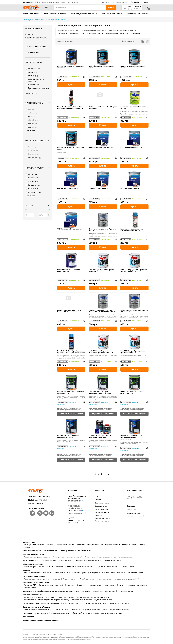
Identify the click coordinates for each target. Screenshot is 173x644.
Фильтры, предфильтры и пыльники (116, 610)
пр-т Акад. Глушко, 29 (76, 520)
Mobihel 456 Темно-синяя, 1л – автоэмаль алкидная (69, 437)
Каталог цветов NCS (67, 551)
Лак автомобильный (75, 557)
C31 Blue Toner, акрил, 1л (130, 188)
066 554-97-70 (73, 523)
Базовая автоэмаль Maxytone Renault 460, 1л (69, 271)
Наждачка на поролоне (85, 567)
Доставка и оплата (120, 2)
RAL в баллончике (50, 551)
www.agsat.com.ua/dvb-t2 (136, 516)
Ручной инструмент (87, 579)
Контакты (105, 2)
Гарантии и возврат (102, 521)
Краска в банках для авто (65, 545)
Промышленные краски (55, 14)
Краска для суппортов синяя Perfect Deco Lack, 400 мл (132, 230)
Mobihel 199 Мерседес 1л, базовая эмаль (70, 148)
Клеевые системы (30, 588)
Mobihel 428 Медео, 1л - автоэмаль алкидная (71, 67)
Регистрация (146, 2)
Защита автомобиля (136, 573)
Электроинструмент (104, 579)
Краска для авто (31, 14)
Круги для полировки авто (72, 603)
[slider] (26, 205)
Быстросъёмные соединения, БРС (126, 579)
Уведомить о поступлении (71, 414)
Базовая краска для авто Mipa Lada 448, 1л (103, 230)
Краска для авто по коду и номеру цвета (39, 545)
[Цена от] (30, 210)
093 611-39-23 (73, 511)
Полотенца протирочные (66, 597)
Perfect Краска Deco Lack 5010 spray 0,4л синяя (103, 108)
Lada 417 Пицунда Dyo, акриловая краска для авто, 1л (134, 271)
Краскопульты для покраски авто (67, 591)
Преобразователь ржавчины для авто (87, 560)
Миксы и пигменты (139, 545)
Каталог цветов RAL (84, 551)
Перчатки (75, 610)
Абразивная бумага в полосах (107, 567)
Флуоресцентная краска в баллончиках (38, 573)
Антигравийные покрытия (99, 573)
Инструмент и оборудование (34, 576)
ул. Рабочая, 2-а (74, 498)
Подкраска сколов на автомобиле (118, 545)
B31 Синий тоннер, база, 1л (131, 148)
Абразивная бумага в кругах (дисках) (85, 613)
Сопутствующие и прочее (107, 557)
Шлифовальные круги (55, 567)
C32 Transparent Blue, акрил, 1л (69, 229)
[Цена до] (43, 210)
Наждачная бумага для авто (34, 567)
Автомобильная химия (63, 573)
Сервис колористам (134, 513)
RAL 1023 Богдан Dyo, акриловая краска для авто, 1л (133, 352)
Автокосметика (29, 617)
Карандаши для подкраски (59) (68, 34)
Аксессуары (56, 579)
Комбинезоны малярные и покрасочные (38, 610)
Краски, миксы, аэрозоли (60, 613)
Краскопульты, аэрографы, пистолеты (38, 591)
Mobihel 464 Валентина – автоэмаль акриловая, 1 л (71, 392)
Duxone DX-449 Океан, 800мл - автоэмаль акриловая (100, 437)
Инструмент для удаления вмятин (37, 583)
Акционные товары (42, 613)
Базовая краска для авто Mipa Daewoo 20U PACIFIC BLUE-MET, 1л (102, 311)
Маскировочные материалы (82, 600)
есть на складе (32, 52)
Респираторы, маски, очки (91, 610)
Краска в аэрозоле (81, 573)
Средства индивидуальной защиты (37, 607)
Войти (137, 2)
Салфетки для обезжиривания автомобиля (93, 597)
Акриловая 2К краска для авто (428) (94, 30)
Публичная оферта (102, 512)
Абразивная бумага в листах (112, 613)
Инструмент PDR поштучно (75, 585)
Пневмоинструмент (70, 579)
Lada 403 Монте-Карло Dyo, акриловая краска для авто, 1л (101, 352)
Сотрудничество (101, 506)
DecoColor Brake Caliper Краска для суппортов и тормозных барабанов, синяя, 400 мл (71, 352)
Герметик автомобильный (113, 560)
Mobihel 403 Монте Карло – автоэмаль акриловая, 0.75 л (100, 392)
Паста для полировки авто (51, 603)
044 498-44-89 (44, 500)
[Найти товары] (80, 8)
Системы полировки (31, 603)
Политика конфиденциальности (103, 517)
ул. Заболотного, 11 (75, 508)
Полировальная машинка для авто (37, 579)
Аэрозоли (27, 570)
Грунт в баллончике (118, 573)
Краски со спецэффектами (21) (92, 34)
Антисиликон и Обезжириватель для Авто (39, 597)
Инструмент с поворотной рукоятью (101, 585)
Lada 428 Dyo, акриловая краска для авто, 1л (101, 271)
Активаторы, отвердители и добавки (37, 557)
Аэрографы (86, 591)
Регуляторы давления (126, 591)
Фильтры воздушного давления (104, 591)
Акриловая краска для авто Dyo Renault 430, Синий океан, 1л (70, 311)
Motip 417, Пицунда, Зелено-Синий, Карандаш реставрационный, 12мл (71, 108)
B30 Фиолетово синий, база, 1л (101, 148)
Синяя (29, 34)
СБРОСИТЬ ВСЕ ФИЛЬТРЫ (36, 38)
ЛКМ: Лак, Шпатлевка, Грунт (84, 14)
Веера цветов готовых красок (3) (117, 34)
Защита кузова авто (112, 14)
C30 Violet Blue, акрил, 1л (99, 188)
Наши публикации (102, 509)
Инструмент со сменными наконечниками (132, 585)
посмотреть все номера (35, 503)
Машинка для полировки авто (95, 603)
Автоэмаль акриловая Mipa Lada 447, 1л (133, 108)
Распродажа (28, 613)
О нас (97, 497)
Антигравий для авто (48, 560)
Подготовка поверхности (33, 595)
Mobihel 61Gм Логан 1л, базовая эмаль (133, 67)
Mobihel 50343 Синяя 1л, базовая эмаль (102, 67)
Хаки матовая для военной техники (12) (122, 30)
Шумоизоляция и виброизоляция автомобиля (41, 620)
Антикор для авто (65, 560)
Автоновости (131, 510)
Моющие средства (62, 610)
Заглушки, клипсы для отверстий (51, 585)
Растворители (90, 557)
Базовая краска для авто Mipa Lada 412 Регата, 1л (134, 311)
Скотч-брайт (70, 567)
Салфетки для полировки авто (120, 603)
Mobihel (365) (135, 34)
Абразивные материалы (138, 14)
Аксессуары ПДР (30, 585)
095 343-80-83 (73, 501)
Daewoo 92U (28, 547)
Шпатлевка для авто (126, 557)
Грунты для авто (59, 557)
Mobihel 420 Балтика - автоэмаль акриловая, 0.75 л (133, 392)
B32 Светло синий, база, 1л (68, 188)
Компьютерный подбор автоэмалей (90, 545)
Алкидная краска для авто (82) (68, 30)
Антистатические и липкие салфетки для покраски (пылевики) (46, 600)
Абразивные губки (127, 567)
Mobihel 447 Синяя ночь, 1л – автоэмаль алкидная (132, 437)
